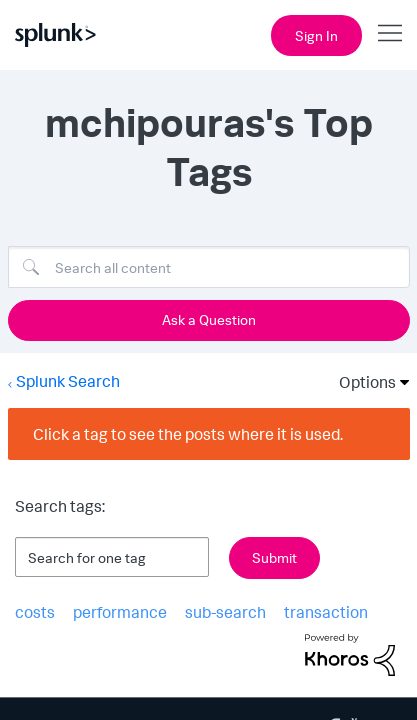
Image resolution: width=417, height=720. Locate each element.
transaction (314, 610)
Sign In (316, 35)
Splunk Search (67, 379)
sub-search (217, 610)
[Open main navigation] (390, 33)
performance (115, 610)
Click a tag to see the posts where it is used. (189, 431)
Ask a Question (208, 320)
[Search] (209, 267)
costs (33, 610)
